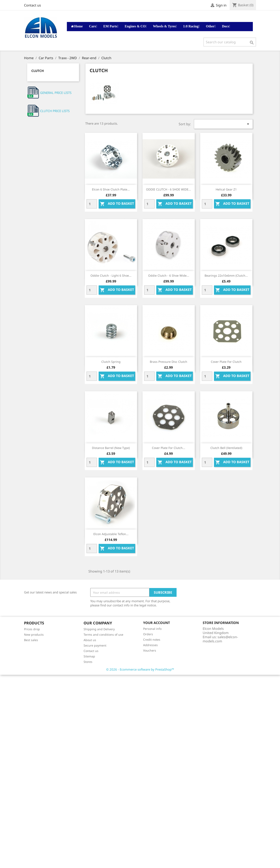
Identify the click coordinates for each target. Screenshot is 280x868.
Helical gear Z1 (226, 189)
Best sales (31, 640)
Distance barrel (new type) (111, 448)
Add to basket (117, 204)
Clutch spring (111, 362)
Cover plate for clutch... (169, 448)
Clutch (38, 71)
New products (34, 635)
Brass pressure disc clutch (169, 362)
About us (90, 640)
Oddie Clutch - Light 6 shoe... (111, 275)
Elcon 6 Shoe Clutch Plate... (111, 189)
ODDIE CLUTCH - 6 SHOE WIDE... (169, 189)
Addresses (150, 645)
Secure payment (95, 645)
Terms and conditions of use (103, 635)
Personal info (152, 629)
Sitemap (89, 656)
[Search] (230, 42)
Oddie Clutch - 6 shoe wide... (169, 275)
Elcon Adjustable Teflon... (111, 534)
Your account (157, 623)
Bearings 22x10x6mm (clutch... (226, 275)
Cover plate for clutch (226, 362)
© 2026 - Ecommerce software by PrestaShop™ (140, 669)
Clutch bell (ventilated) (226, 448)
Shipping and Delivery (99, 629)
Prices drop (32, 629)
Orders (148, 634)
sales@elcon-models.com (220, 639)
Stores (88, 662)
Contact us (32, 5)
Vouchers (150, 650)
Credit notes (152, 640)
